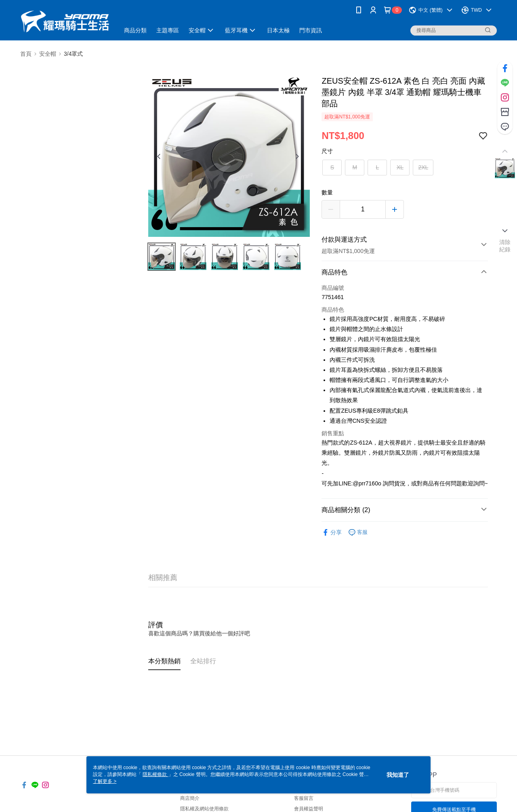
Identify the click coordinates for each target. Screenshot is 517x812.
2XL (423, 167)
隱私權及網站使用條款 (204, 809)
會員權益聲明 (309, 809)
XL (400, 167)
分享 (332, 533)
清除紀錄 (505, 246)
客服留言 (304, 798)
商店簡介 (190, 798)
